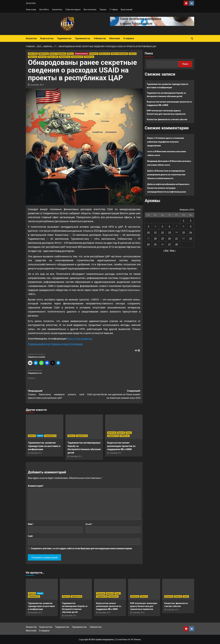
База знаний (126, 9)
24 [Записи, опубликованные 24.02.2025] (148, 244)
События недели (73, 9)
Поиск (149, 53)
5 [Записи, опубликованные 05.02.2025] (162, 226)
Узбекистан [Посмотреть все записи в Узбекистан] (89, 57)
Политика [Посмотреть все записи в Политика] (42, 57)
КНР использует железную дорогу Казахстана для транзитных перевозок (166, 112)
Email (89, 524)
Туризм (103, 9)
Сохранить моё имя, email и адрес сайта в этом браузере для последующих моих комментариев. (82, 548)
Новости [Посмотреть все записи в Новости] (133, 54)
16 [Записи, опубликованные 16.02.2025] (191, 232)
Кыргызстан (47, 38)
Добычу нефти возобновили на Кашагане (168, 184)
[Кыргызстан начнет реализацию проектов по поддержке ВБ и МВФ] (124, 427)
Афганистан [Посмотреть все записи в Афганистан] (44, 54)
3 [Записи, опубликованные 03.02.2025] (148, 226)
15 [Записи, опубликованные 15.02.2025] (184, 232)
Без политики (90, 9)
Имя (31, 524)
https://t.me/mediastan (80, 339)
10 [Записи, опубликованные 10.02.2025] (148, 232)
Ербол (150, 171)
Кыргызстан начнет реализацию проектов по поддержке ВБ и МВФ (121, 446)
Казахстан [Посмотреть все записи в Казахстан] (94, 54)
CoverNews (122, 639)
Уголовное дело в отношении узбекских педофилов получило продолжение (166, 142)
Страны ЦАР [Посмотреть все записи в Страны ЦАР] (53, 57)
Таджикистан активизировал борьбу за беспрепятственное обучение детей (166, 95)
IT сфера (114, 9)
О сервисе (129, 38)
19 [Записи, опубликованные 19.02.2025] (162, 238)
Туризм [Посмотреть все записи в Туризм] (40, 436)
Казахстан (31, 38)
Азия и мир (31, 9)
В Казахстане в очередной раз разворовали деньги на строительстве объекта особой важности (166, 174)
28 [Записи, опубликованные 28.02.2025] (177, 244)
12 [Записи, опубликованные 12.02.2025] (162, 232)
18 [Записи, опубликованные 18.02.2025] (155, 238)
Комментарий (36, 486)
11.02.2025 (35, 85)
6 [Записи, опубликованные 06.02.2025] (169, 226)
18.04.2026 (34, 453)
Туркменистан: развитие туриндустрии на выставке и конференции (44, 446)
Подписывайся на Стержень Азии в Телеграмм (55, 344)
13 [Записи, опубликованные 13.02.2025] (169, 232)
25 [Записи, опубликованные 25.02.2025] (155, 244)
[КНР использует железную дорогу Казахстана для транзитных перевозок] (144, 589)
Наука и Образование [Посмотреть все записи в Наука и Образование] (119, 54)
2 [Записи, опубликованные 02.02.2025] (191, 220)
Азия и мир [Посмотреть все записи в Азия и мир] (33, 54)
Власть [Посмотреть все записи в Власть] (70, 54)
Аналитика (57, 9)
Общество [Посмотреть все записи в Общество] (32, 57)
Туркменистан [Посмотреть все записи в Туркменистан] (77, 57)
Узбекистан (100, 38)
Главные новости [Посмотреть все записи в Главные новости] (82, 54)
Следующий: (112, 395)
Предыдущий (56, 395)
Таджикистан (64, 38)
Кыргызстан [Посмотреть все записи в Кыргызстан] (105, 54)
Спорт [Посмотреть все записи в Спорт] (129, 433)
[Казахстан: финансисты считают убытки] (178, 589)
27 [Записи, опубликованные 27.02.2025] (169, 244)
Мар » (173, 250)
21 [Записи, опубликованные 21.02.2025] (177, 238)
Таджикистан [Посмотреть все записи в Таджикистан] (65, 57)
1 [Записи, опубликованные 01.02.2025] (184, 220)
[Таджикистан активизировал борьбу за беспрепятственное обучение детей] (84, 427)
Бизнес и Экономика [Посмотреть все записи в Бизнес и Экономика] (58, 54)
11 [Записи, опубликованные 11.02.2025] (155, 232)
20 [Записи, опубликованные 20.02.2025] (169, 238)
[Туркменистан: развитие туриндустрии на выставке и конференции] (45, 427)
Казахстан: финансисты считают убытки (167, 119)
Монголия (115, 38)
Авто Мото (44, 9)
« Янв (166, 250)
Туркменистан (82, 38)
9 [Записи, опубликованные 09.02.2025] (191, 226)
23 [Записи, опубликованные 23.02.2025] (191, 238)
